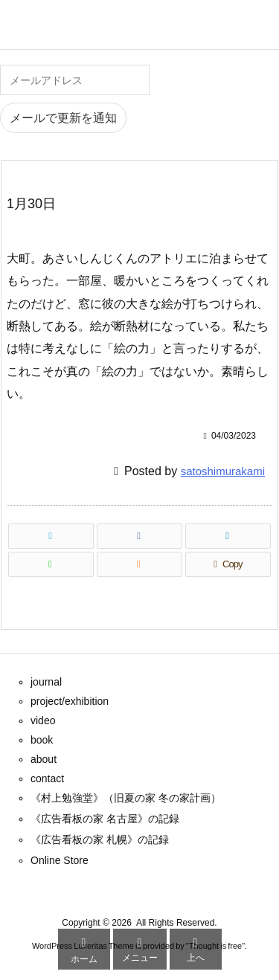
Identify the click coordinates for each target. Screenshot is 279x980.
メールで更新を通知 (63, 118)
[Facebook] (139, 536)
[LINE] (51, 564)
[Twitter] (51, 536)
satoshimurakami (223, 471)
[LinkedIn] (228, 536)
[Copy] (228, 564)
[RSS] (139, 564)
